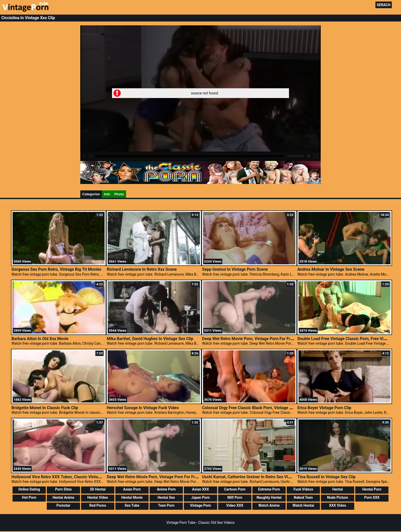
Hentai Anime (63, 497)
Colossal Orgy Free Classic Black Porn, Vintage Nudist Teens (258, 408)
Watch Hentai (303, 505)
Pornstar (63, 505)
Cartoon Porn (235, 489)
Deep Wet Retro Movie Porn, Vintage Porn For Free (248, 339)
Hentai (337, 489)
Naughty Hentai (269, 497)
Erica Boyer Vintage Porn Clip (324, 408)
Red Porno (98, 505)
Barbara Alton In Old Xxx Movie (40, 339)
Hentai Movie (132, 497)
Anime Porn (166, 489)
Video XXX (235, 505)
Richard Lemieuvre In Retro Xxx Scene (142, 269)
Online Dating (29, 489)
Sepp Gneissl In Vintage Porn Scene (235, 269)
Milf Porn (235, 497)
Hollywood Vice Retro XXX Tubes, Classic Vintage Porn (62, 477)
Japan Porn (201, 497)
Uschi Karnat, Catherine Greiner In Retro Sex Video (248, 477)
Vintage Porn (201, 505)
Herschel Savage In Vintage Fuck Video (143, 408)
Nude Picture (338, 497)
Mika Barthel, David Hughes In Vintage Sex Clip (150, 339)
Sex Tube (132, 505)
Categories (91, 194)
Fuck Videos (303, 489)
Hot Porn (29, 497)
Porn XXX (372, 497)
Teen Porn (166, 505)
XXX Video (338, 505)
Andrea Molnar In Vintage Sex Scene (331, 269)
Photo (119, 194)
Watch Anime (269, 505)
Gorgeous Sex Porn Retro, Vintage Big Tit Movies (56, 269)
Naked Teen (303, 497)
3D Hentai (98, 489)
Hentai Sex (166, 497)
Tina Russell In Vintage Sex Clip (327, 477)
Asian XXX (201, 489)
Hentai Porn (372, 489)
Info (107, 194)
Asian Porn (132, 489)
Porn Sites (63, 489)
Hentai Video (98, 497)
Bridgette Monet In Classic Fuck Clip (45, 408)
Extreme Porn (269, 489)
